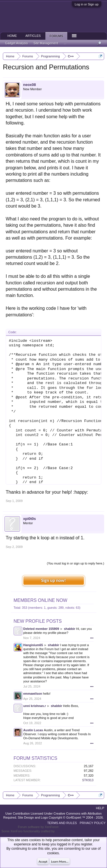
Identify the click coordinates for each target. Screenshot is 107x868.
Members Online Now (41, 600)
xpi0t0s (30, 519)
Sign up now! (53, 580)
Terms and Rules (62, 823)
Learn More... (60, 862)
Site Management (46, 43)
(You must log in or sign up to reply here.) (75, 563)
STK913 (88, 780)
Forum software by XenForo (38, 827)
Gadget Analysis (17, 43)
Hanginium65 (33, 645)
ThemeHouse (65, 831)
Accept (43, 862)
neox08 (30, 85)
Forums (56, 36)
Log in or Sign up (87, 4)
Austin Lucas (33, 730)
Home (12, 36)
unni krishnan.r (35, 706)
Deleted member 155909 (41, 629)
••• (92, 638)
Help (100, 808)
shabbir (70, 629)
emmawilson (33, 694)
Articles (33, 36)
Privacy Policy (93, 823)
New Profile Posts (38, 621)
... (65, 43)
